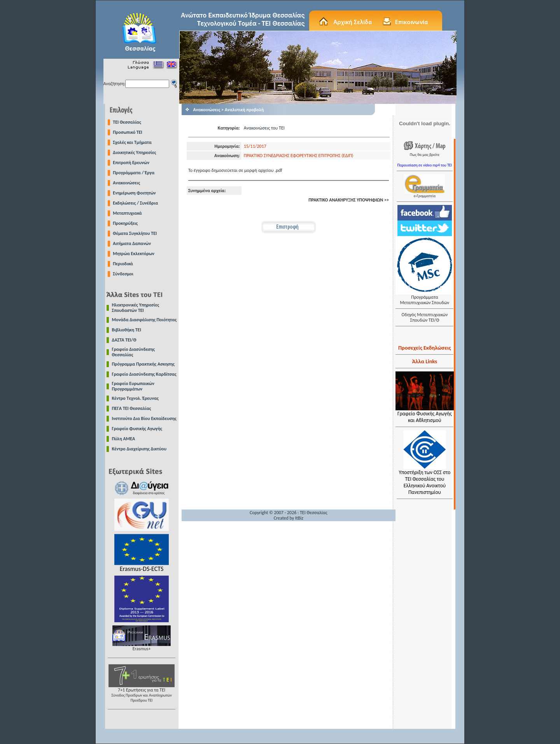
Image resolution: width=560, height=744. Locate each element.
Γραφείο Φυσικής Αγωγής (137, 429)
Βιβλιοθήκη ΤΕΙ (127, 330)
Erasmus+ (142, 647)
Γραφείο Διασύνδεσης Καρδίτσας (144, 374)
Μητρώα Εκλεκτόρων (134, 254)
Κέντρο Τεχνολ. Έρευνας (136, 398)
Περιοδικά (123, 264)
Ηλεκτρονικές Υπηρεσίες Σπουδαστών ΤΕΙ (136, 308)
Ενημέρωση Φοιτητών (134, 193)
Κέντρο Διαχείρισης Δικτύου (139, 449)
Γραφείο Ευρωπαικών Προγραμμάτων (133, 386)
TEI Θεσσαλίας (127, 122)
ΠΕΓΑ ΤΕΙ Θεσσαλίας (132, 408)
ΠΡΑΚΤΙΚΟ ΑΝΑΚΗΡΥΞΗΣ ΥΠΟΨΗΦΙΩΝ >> (349, 200)
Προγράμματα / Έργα (134, 173)
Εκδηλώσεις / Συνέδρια (135, 203)
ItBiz (299, 518)
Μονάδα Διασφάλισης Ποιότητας (144, 320)
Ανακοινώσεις (126, 183)
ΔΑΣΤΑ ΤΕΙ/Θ (124, 340)
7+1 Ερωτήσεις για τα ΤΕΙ (142, 693)
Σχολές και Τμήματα (132, 142)
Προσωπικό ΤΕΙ (128, 132)
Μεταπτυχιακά (127, 213)
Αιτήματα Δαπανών (132, 243)
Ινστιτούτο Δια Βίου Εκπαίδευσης (144, 418)
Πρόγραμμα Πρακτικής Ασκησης (143, 364)
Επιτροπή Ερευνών (131, 163)
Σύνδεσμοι (123, 274)
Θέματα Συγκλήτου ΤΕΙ (135, 233)
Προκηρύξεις (125, 223)
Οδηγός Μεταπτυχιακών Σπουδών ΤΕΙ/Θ (424, 317)
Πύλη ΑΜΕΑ (124, 439)
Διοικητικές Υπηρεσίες (134, 152)
